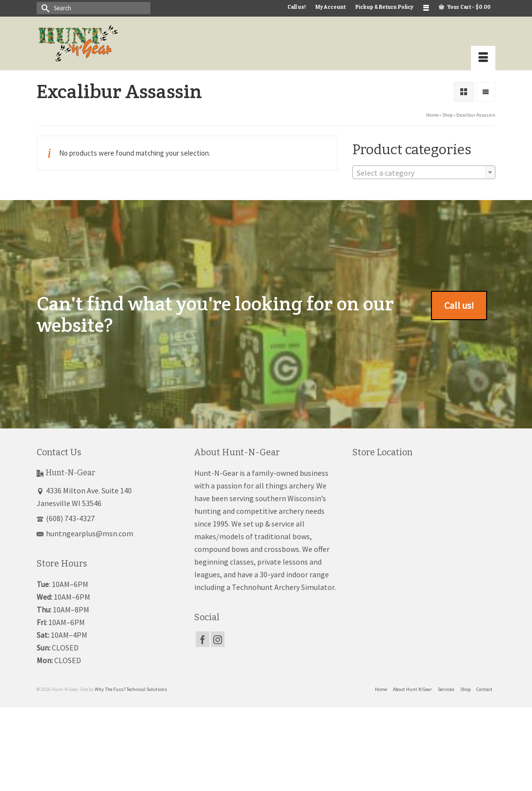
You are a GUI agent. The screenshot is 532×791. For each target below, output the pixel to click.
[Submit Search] (44, 8)
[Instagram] (218, 639)
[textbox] (424, 173)
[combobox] (424, 172)
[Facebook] (203, 639)
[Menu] (483, 58)
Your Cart (465, 7)
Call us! (459, 305)
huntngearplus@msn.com (85, 533)
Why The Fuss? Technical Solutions (131, 689)
